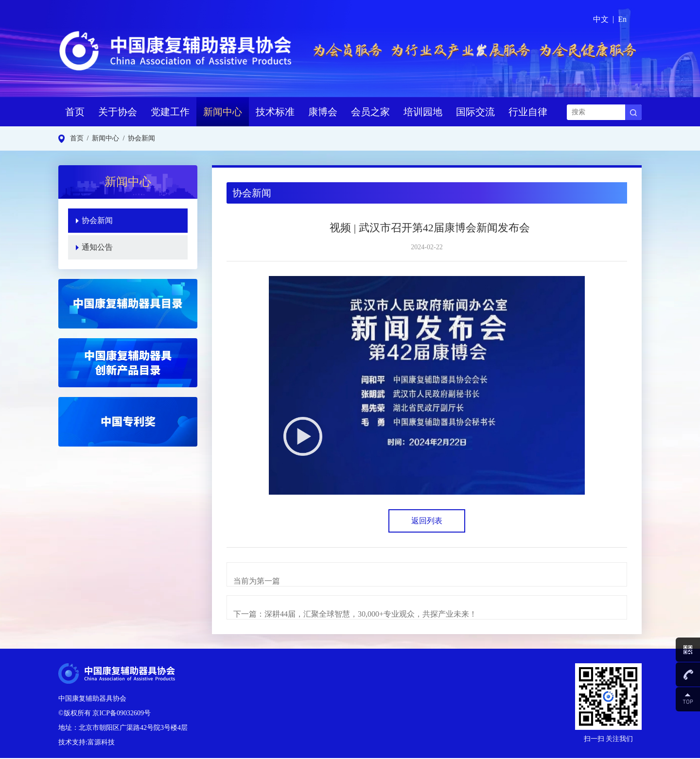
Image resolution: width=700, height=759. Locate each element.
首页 (75, 112)
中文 (601, 19)
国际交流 (475, 112)
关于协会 (118, 112)
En (622, 19)
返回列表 (427, 521)
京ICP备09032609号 (122, 714)
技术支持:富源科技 (87, 743)
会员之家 (370, 112)
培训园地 (423, 112)
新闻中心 (223, 112)
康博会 (323, 112)
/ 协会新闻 (137, 138)
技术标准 (275, 112)
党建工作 (170, 112)
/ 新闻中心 (102, 138)
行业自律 (528, 112)
